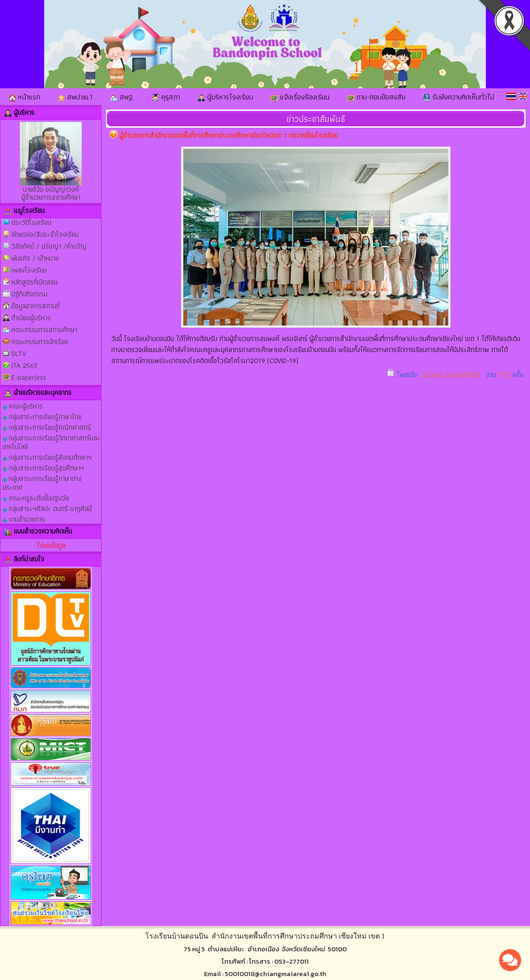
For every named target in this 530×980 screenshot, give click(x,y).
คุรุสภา (166, 97)
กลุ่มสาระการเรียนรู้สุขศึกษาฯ (43, 467)
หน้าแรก (25, 97)
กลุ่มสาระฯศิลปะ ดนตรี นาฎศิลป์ (47, 508)
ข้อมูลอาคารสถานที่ (36, 306)
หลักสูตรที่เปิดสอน (34, 282)
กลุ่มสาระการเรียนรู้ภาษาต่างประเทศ (42, 482)
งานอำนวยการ (24, 519)
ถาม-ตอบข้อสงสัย (376, 97)
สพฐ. (122, 97)
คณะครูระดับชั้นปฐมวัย (36, 498)
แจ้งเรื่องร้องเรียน (300, 97)
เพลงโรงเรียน (29, 270)
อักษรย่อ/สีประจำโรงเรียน (45, 234)
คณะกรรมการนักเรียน (40, 342)
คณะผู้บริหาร (23, 406)
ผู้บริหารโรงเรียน (225, 97)
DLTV (19, 354)
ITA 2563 (24, 365)
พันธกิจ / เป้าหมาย (35, 258)
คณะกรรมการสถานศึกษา (44, 330)
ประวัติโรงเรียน (31, 222)
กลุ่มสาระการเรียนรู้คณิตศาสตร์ (47, 427)
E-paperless (29, 377)
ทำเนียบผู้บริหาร (31, 318)
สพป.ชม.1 (75, 97)
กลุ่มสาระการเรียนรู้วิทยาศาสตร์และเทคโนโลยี (51, 442)
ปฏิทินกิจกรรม (29, 294)
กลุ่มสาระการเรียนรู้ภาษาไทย (42, 416)
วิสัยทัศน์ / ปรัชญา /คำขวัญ (49, 246)
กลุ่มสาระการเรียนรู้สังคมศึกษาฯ (47, 457)
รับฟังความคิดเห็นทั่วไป (459, 97)
